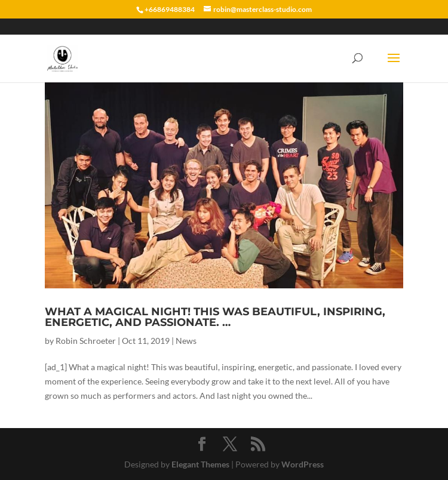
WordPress (303, 464)
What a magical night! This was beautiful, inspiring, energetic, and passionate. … (215, 317)
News (186, 341)
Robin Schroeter (86, 341)
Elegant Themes (200, 464)
